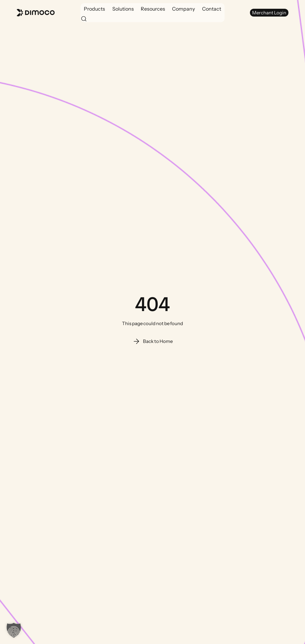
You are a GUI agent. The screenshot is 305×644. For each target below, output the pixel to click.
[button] (94, 9)
